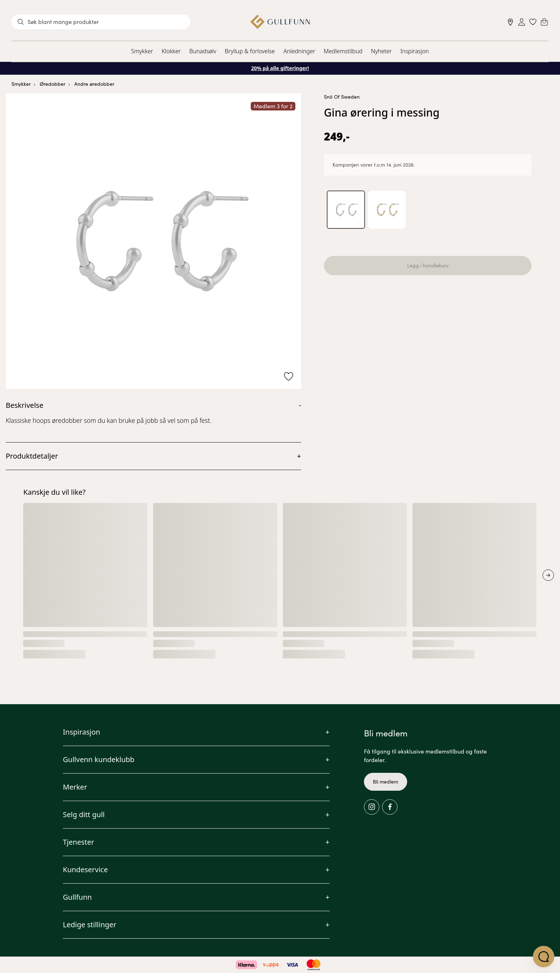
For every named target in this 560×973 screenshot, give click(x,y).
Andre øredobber (94, 84)
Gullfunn (77, 897)
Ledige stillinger (90, 925)
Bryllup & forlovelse (250, 51)
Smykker (142, 51)
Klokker (171, 51)
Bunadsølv (203, 51)
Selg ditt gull (84, 814)
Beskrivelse (24, 405)
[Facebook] (390, 807)
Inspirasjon (415, 51)
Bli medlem (386, 782)
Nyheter (381, 51)
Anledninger (299, 51)
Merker (75, 787)
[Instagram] (372, 807)
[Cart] (544, 22)
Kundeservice (85, 870)
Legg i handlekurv (428, 266)
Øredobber (52, 84)
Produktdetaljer (32, 456)
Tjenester (79, 842)
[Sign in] (522, 22)
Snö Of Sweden (342, 97)
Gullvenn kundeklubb (99, 759)
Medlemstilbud (343, 51)
